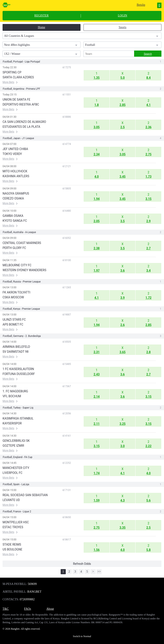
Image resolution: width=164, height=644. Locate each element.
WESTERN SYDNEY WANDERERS (24, 270)
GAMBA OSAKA (13, 216)
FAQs (28, 609)
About (50, 609)
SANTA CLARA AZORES (18, 77)
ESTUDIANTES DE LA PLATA (21, 127)
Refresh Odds (82, 564)
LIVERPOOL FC (12, 473)
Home (41, 27)
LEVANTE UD (11, 500)
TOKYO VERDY (12, 154)
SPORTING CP (12, 72)
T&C (6, 609)
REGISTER (42, 16)
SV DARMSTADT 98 (15, 352)
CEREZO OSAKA (13, 198)
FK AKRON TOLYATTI (16, 292)
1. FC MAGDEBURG (15, 391)
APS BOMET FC (13, 324)
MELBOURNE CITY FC (17, 265)
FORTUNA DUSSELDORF (19, 374)
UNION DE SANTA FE (16, 100)
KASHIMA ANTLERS (16, 176)
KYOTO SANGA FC (15, 221)
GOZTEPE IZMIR (13, 446)
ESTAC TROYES (13, 527)
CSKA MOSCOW (13, 297)
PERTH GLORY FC (14, 248)
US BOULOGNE (12, 549)
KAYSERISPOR (12, 423)
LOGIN (123, 16)
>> (99, 572)
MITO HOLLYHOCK (15, 171)
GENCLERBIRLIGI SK (16, 441)
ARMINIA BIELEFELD (16, 347)
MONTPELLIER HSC (16, 522)
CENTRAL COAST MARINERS (22, 243)
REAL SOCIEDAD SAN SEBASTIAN (25, 495)
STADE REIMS (12, 544)
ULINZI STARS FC (14, 320)
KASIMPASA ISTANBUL (18, 418)
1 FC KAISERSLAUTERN (18, 369)
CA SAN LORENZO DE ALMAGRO (24, 122)
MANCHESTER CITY (16, 468)
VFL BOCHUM (12, 396)
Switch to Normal (82, 636)
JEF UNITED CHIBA (15, 149)
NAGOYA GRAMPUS (16, 193)
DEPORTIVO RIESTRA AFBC (21, 104)
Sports (123, 27)
